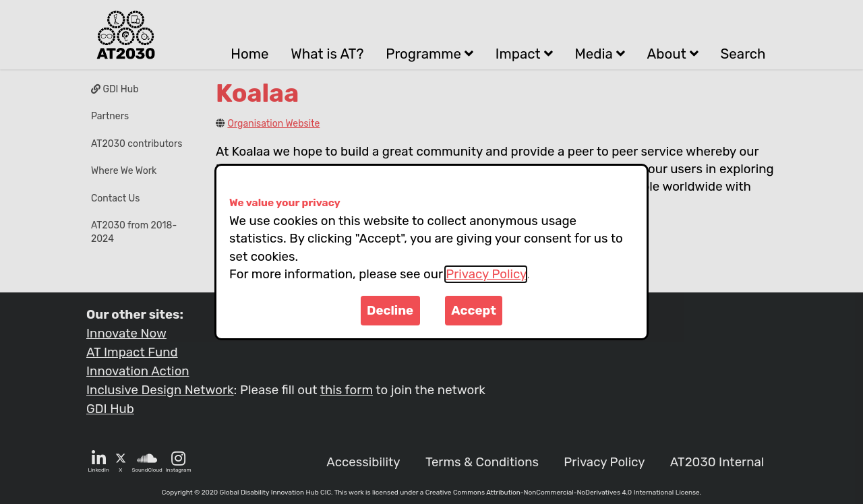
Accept (474, 311)
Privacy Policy (486, 274)
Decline (390, 311)
